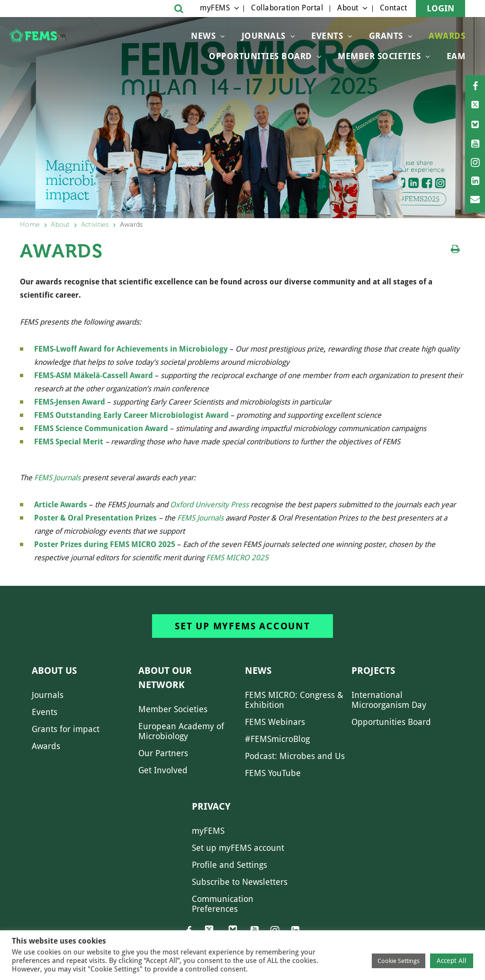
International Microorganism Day (389, 700)
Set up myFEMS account (242, 626)
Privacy (211, 806)
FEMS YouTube (273, 773)
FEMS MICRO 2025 (237, 558)
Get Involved (163, 770)
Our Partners (163, 753)
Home (30, 225)
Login (440, 8)
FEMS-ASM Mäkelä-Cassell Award (94, 375)
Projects (373, 671)
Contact (394, 8)
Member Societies (379, 56)
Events (327, 36)
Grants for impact (66, 729)
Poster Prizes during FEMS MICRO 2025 (106, 544)
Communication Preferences (223, 904)
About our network (165, 678)
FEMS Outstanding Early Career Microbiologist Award (131, 415)
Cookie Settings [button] (399, 961)
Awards (447, 36)
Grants (386, 36)
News (203, 36)
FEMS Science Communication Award (101, 428)
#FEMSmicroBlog (277, 739)
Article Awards (61, 505)
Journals (264, 36)
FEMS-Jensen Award (70, 402)
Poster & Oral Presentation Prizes (96, 518)
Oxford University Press (209, 505)
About (348, 8)
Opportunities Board (391, 722)
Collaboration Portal (287, 8)
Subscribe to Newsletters (240, 882)
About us (54, 671)
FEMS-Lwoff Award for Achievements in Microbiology (131, 349)
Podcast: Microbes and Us (295, 756)
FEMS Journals (57, 478)
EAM (456, 56)
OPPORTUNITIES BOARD (260, 56)
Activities (95, 225)
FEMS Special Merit (69, 442)
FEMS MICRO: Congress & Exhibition (294, 700)
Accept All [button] (452, 961)
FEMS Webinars (275, 722)
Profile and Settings (229, 865)
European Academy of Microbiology (181, 731)
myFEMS (215, 8)
